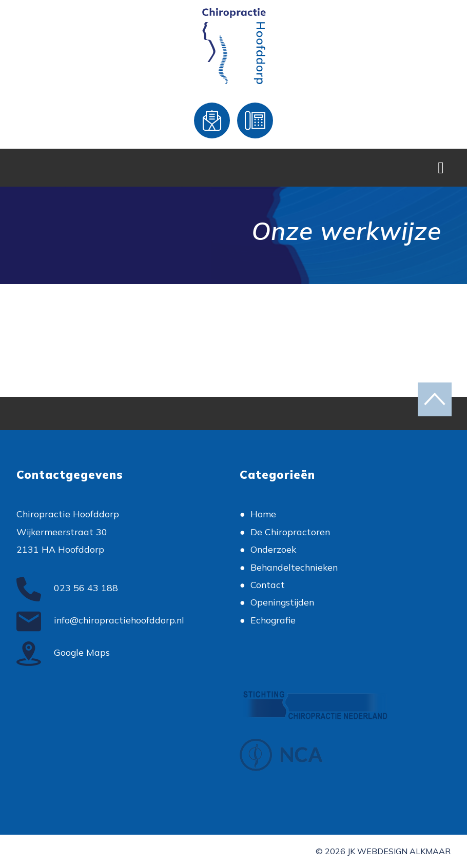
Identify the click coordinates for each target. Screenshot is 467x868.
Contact (268, 584)
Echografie (273, 620)
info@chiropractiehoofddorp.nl (100, 620)
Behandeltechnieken (294, 567)
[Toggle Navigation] (441, 168)
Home (263, 514)
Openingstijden (282, 602)
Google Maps (63, 652)
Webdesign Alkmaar (404, 851)
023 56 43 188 (67, 588)
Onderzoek (273, 549)
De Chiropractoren (290, 532)
